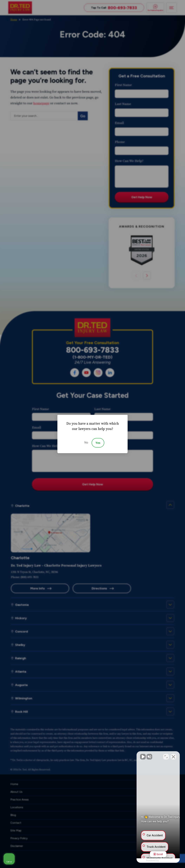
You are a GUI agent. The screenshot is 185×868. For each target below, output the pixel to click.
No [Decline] (86, 442)
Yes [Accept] (98, 443)
